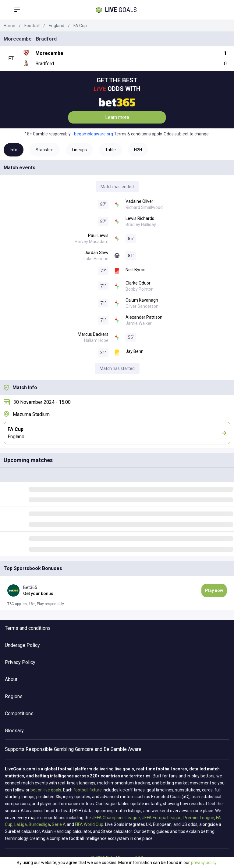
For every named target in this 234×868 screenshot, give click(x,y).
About (11, 679)
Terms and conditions (28, 628)
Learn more (117, 117)
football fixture (88, 790)
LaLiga (21, 824)
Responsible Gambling (50, 749)
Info (14, 150)
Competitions (19, 714)
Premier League (199, 818)
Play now (214, 590)
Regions (14, 696)
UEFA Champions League (116, 818)
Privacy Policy (20, 662)
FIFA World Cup (89, 824)
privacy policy (204, 863)
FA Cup (80, 26)
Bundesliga (39, 824)
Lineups (79, 150)
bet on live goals (46, 790)
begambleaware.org (94, 134)
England (57, 26)
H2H (138, 150)
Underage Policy (22, 645)
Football (32, 26)
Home (9, 26)
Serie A (59, 824)
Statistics (45, 150)
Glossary (14, 731)
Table (110, 150)
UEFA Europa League (162, 818)
